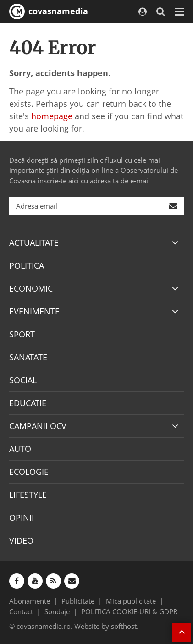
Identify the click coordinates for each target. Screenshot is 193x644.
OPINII (22, 517)
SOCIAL (23, 380)
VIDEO (21, 540)
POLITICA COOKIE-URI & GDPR (129, 611)
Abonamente (30, 601)
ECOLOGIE (29, 472)
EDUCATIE (28, 403)
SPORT (22, 334)
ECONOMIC (31, 288)
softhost (124, 626)
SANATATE (28, 357)
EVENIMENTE (34, 311)
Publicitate (78, 601)
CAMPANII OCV (38, 426)
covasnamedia (49, 11)
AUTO (20, 449)
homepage (52, 116)
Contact (21, 611)
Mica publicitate (131, 601)
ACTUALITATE (34, 242)
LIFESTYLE (28, 495)
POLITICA (27, 265)
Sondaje (57, 611)
